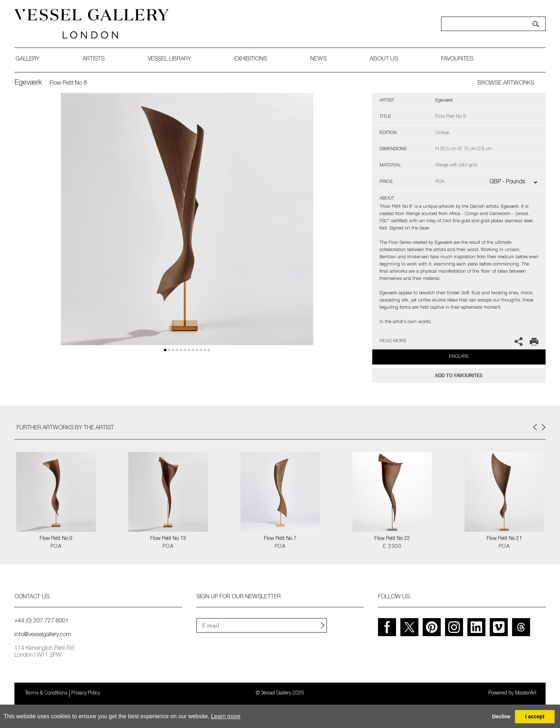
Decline (501, 716)
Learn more (226, 716)
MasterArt (526, 693)
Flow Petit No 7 (280, 539)
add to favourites (459, 376)
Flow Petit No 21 (504, 539)
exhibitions (251, 59)
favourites (457, 59)
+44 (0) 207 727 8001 (41, 621)
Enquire (459, 357)
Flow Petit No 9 (56, 539)
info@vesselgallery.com (43, 635)
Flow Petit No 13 (168, 539)
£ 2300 (392, 547)
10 (205, 350)
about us (384, 59)
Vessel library (169, 59)
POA (56, 547)
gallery (27, 59)
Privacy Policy (86, 693)
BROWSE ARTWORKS (506, 84)
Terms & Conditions (46, 693)
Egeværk (28, 83)
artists (94, 59)
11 (209, 350)
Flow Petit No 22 (392, 539)
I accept (535, 716)
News (318, 59)
